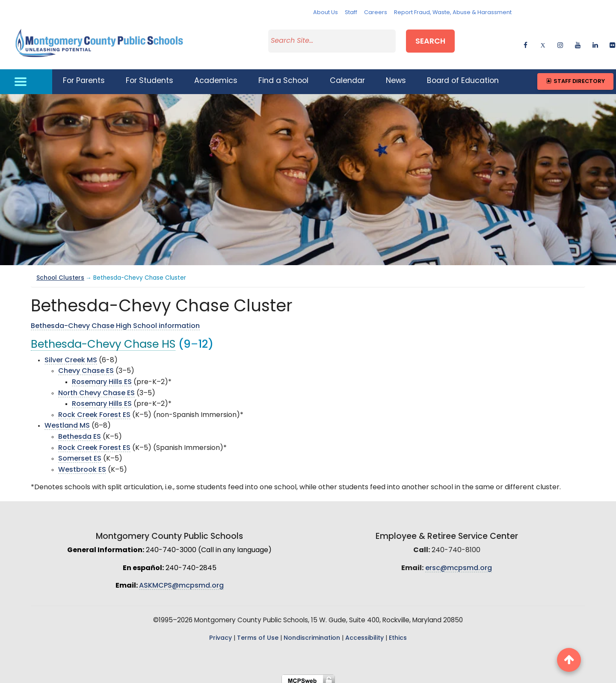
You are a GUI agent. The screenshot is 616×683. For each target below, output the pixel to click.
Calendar (347, 76)
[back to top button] (569, 660)
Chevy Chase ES (86, 366)
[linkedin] (595, 41)
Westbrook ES (82, 464)
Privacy (221, 633)
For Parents (84, 76)
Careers (376, 13)
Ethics (398, 633)
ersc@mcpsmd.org (459, 563)
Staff (351, 13)
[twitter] (543, 41)
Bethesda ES (80, 432)
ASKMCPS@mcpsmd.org (181, 581)
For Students (150, 76)
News (396, 76)
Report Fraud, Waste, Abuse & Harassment (453, 13)
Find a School (283, 76)
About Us (326, 13)
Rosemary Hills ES (102, 377)
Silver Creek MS (71, 355)
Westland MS (67, 421)
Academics (216, 76)
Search (430, 40)
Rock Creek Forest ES (94, 410)
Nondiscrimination (312, 633)
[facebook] (526, 41)
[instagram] (560, 41)
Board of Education (463, 76)
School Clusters (60, 273)
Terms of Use (258, 633)
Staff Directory (575, 76)
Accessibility (364, 633)
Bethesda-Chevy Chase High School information (115, 321)
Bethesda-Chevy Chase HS (103, 340)
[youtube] (578, 41)
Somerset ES (80, 454)
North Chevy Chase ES (96, 388)
